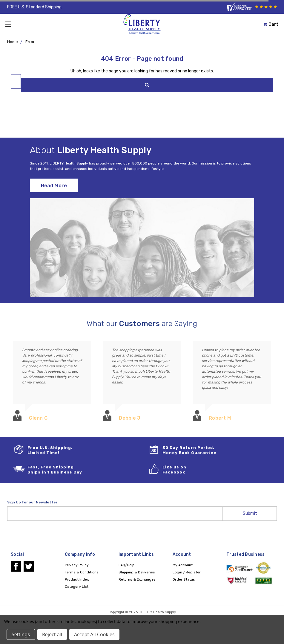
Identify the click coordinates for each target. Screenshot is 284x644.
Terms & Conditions (82, 572)
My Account (183, 565)
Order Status (184, 579)
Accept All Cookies (94, 634)
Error (30, 42)
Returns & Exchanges (137, 579)
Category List (77, 587)
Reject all (52, 634)
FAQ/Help (126, 565)
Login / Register (187, 572)
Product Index (77, 579)
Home (13, 42)
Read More (54, 185)
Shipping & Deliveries (137, 572)
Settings (21, 634)
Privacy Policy (77, 565)
